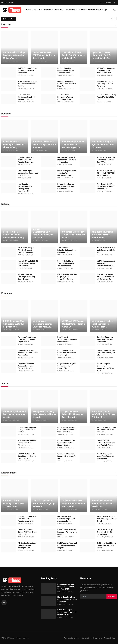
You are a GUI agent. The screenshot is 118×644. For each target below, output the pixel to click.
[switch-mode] (115, 2)
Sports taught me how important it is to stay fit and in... (66, 456)
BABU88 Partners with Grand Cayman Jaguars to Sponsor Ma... (27, 456)
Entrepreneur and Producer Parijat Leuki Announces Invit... (66, 519)
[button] (116, 25)
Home (29, 10)
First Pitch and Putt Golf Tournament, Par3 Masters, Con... (27, 443)
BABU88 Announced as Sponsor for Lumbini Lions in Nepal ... (66, 443)
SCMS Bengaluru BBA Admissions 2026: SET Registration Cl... (14, 324)
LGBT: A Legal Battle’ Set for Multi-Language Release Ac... (44, 503)
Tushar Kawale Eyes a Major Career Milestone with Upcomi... (73, 503)
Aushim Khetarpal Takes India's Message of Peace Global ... (107, 519)
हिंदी (106, 10)
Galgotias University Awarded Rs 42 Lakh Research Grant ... (26, 366)
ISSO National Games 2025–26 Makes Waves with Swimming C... (105, 277)
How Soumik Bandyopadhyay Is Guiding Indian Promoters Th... (25, 187)
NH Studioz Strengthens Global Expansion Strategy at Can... (27, 545)
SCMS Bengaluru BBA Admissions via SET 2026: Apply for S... (28, 353)
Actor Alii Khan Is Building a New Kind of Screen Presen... (14, 503)
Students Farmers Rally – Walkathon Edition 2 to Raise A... (74, 235)
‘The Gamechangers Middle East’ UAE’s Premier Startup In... (26, 160)
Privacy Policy (109, 638)
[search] (114, 10)
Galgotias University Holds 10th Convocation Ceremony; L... (67, 353)
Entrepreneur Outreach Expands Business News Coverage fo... (67, 160)
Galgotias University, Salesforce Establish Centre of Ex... (105, 339)
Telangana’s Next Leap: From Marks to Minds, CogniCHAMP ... (27, 339)
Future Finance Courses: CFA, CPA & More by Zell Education (106, 353)
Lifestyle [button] (37, 10)
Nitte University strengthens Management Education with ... (67, 339)
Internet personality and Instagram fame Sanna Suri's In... (27, 430)
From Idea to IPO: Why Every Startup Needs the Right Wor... (44, 144)
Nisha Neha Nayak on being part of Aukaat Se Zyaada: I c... (67, 599)
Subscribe (112, 596)
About (11, 2)
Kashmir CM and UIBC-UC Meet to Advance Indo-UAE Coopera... (28, 263)
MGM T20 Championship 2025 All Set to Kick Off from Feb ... (106, 430)
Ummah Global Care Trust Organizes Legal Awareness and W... (66, 263)
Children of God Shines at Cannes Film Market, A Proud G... (107, 545)
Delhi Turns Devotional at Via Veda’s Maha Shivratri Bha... (102, 235)
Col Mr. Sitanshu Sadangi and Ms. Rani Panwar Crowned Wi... (28, 71)
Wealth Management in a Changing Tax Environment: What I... (67, 173)
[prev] (111, 19)
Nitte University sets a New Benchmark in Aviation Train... (102, 324)
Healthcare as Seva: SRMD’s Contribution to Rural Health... (44, 55)
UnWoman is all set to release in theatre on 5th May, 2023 (66, 587)
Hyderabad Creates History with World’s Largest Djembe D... (101, 55)
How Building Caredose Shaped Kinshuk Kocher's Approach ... (73, 144)
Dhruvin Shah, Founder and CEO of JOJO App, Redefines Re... (66, 186)
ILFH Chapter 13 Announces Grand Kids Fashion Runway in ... (27, 97)
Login (101, 2)
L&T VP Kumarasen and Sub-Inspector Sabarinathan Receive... (106, 263)
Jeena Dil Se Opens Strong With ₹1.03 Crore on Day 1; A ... (27, 532)
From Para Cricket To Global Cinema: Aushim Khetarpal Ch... (106, 186)
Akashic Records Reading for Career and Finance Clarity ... (14, 144)
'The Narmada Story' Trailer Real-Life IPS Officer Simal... (105, 532)
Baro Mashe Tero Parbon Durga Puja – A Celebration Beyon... (67, 277)
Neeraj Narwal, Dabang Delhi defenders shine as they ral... (44, 414)
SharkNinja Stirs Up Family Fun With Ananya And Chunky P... (73, 55)
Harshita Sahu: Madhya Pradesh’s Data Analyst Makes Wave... (14, 55)
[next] (115, 19)
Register (108, 2)
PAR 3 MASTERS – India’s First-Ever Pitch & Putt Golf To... (103, 414)
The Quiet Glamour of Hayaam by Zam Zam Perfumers (105, 84)
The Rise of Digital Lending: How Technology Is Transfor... (28, 173)
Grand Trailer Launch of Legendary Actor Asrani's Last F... (67, 532)
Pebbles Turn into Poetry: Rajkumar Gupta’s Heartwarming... (15, 235)
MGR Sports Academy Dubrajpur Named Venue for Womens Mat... (67, 430)
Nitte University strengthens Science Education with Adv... (43, 324)
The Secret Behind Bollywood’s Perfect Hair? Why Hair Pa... (65, 97)
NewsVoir (85, 638)
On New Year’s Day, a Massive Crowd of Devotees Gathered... (26, 250)
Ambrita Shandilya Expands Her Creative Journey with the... (66, 71)
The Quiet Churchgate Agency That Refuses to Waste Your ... (103, 144)
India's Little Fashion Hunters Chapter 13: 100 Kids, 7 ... (67, 84)
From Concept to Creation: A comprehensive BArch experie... (105, 367)
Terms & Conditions (72, 638)
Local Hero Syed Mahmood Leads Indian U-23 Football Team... (106, 443)
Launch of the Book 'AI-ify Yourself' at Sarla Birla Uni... (106, 97)
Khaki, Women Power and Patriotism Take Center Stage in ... (67, 545)
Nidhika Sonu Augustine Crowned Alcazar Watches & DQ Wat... (106, 71)
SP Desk (6, 61)
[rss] (4, 603)
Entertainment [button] (96, 10)
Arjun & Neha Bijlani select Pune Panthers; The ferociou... (105, 456)
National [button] (59, 10)
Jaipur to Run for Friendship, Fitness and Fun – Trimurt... (73, 414)
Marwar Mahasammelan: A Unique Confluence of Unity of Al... (43, 233)
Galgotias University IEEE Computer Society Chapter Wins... (67, 366)
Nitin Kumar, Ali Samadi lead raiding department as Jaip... (15, 414)
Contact (4, 2)
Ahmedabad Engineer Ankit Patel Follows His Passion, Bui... (103, 503)
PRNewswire (97, 638)
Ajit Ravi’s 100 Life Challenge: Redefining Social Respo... (26, 277)
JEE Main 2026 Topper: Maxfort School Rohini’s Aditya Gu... (73, 324)
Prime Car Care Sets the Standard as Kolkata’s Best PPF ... (106, 160)
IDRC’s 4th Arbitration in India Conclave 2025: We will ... (106, 250)
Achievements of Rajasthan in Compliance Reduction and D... (67, 250)
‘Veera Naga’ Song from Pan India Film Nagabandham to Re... (27, 519)
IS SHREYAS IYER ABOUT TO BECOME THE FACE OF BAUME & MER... (107, 173)
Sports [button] (83, 10)
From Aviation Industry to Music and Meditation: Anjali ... (28, 84)
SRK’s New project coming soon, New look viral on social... (67, 612)
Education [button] (72, 10)
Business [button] (48, 10)
